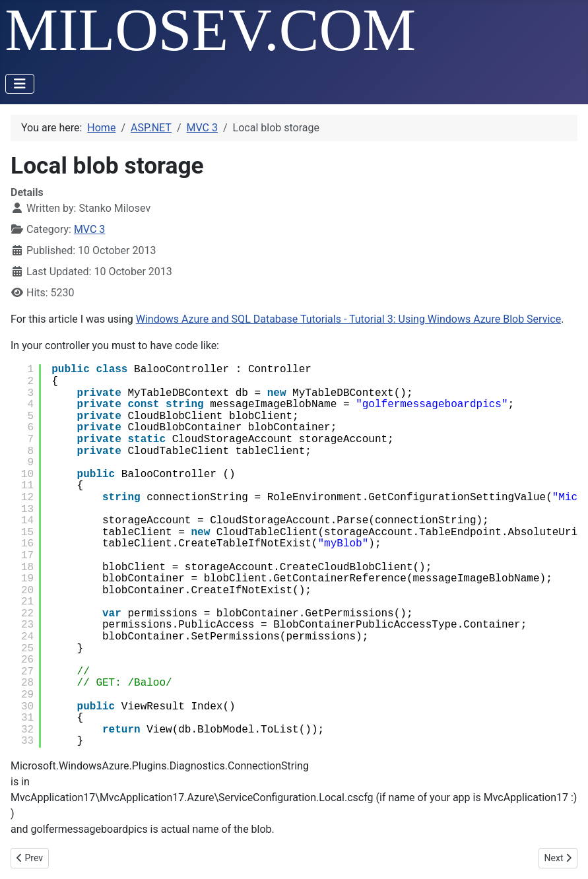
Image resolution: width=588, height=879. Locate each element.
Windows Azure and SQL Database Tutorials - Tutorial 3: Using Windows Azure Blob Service (348, 319)
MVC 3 (89, 229)
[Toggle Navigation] (20, 84)
